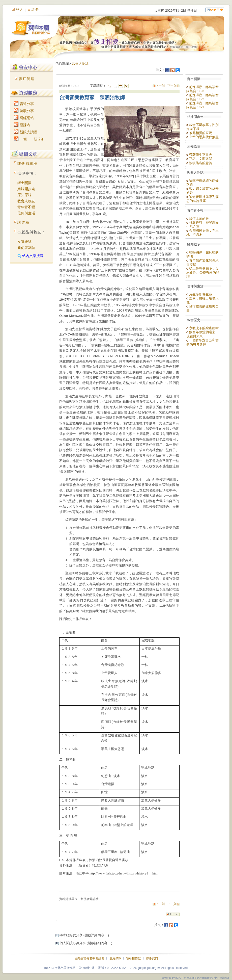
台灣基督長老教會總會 (89, 958)
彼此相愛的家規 (199, 133)
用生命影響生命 (199, 294)
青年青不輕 (26, 207)
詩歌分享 (24, 111)
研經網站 (24, 118)
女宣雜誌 (24, 242)
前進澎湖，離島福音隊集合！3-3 (203, 89)
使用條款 (115, 958)
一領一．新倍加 (29, 139)
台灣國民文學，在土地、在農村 (203, 233)
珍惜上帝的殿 (198, 218)
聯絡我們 (152, 958)
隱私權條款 (133, 958)
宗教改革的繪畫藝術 (203, 328)
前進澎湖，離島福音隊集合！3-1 (203, 105)
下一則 (172, 86)
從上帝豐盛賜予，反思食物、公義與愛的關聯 (203, 273)
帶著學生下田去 (199, 155)
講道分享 (24, 104)
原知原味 (24, 195)
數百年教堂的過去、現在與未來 (203, 334)
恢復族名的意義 (199, 163)
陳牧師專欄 (27, 164)
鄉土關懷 (24, 183)
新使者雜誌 (26, 248)
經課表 (22, 125)
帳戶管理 (27, 79)
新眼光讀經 (25, 132)
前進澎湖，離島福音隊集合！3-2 (203, 97)
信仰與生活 (26, 213)
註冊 (35, 10)
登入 (20, 10)
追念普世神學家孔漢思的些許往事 (203, 199)
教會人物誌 (26, 201)
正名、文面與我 (199, 159)
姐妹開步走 (26, 189)
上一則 (161, 86)
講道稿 (23, 222)
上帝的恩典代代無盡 (203, 137)
